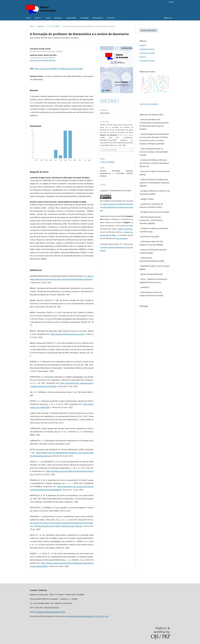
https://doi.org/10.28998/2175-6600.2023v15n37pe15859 (59, 69)
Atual (48, 18)
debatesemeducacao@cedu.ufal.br (51, 612)
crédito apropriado (125, 229)
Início (28, 18)
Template (84, 18)
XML (115, 101)
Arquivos (58, 18)
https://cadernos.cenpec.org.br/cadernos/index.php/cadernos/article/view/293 (62, 523)
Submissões (71, 18)
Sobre (38, 18)
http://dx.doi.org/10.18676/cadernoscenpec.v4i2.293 (60, 526)
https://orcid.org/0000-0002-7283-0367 (43, 60)
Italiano (143, 57)
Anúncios (111, 18)
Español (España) (147, 49)
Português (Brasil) (147, 61)
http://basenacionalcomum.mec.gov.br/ (68, 334)
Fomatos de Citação (109, 150)
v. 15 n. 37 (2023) (53, 26)
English (143, 45)
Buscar (168, 18)
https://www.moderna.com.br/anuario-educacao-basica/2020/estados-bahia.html (62, 279)
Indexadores (98, 18)
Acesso (171, 2)
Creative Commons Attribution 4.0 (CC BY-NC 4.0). (88, 616)
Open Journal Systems (149, 104)
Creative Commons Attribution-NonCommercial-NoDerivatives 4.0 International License (117, 207)
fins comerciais (122, 238)
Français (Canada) (147, 53)
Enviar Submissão (149, 30)
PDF (105, 101)
